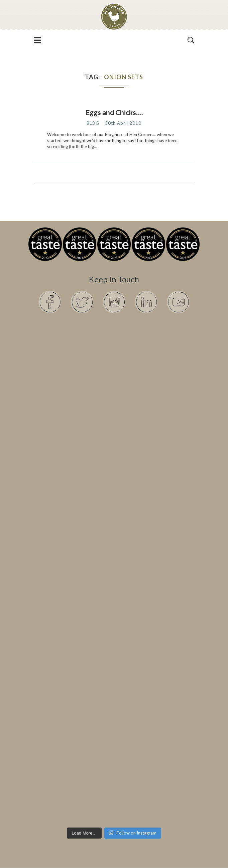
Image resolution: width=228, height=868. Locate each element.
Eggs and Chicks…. (114, 112)
